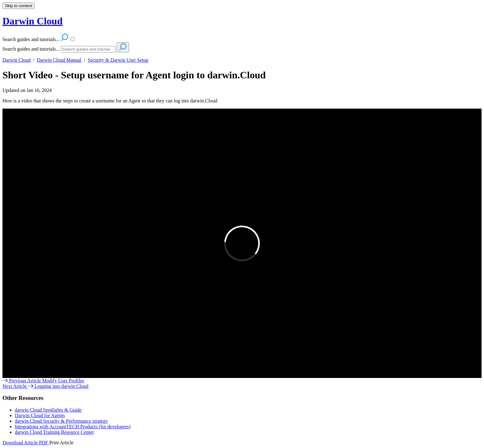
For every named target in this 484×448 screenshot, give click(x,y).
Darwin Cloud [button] (33, 21)
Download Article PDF (26, 443)
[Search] (88, 49)
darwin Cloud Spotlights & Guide (48, 410)
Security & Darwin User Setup (118, 60)
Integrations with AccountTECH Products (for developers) (73, 427)
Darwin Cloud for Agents (40, 415)
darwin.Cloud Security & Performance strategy (61, 421)
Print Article (62, 443)
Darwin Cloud (17, 60)
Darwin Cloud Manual (59, 60)
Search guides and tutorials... (31, 49)
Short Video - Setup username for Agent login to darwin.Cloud (134, 75)
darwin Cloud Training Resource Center (54, 432)
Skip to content (19, 6)
